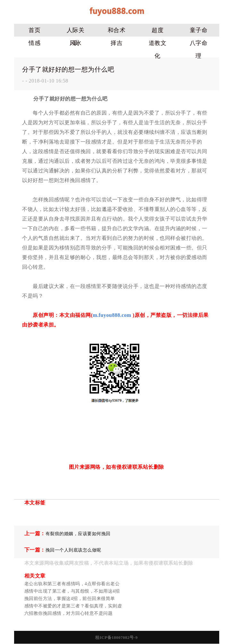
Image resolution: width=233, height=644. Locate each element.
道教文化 (158, 45)
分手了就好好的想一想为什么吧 (68, 69)
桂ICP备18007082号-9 (116, 637)
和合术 (117, 30)
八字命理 (199, 45)
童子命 (199, 30)
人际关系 (76, 32)
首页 (34, 30)
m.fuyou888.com (112, 315)
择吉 (116, 43)
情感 (34, 43)
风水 (75, 43)
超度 (158, 30)
